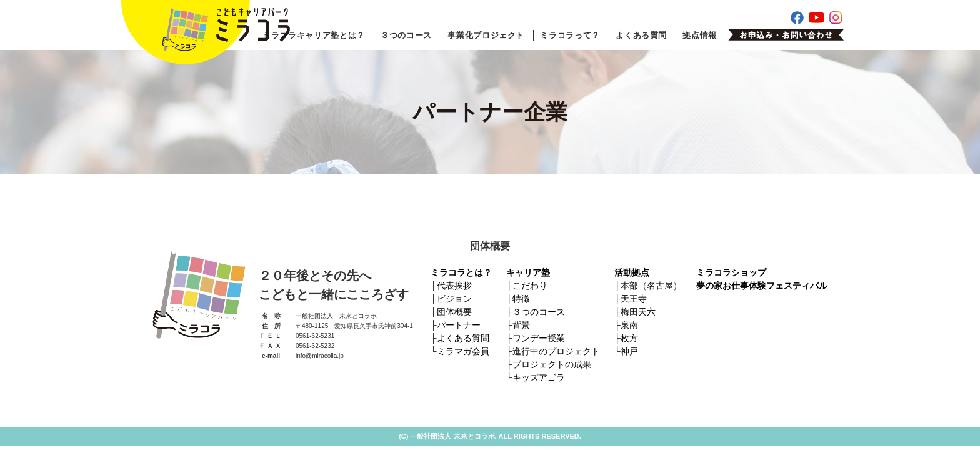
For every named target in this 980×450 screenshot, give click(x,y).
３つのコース (406, 35)
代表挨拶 (454, 286)
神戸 (629, 351)
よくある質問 (641, 35)
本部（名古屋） (651, 286)
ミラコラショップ (731, 272)
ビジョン (454, 299)
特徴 (521, 299)
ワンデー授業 (539, 338)
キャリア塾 (528, 272)
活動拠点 (632, 272)
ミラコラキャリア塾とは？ (314, 35)
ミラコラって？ (570, 35)
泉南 (629, 325)
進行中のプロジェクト (556, 351)
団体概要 (454, 312)
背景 (521, 325)
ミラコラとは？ (461, 272)
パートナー (459, 325)
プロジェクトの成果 (552, 364)
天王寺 (634, 299)
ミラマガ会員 (463, 351)
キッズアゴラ (539, 377)
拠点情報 (700, 35)
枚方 (629, 338)
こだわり (530, 286)
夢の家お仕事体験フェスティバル (762, 286)
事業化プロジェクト (486, 35)
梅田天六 (638, 312)
